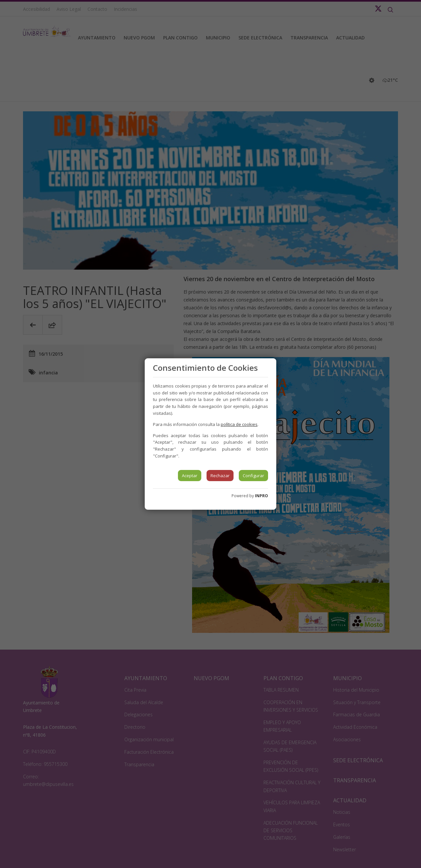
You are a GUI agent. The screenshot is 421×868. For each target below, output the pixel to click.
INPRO (261, 496)
